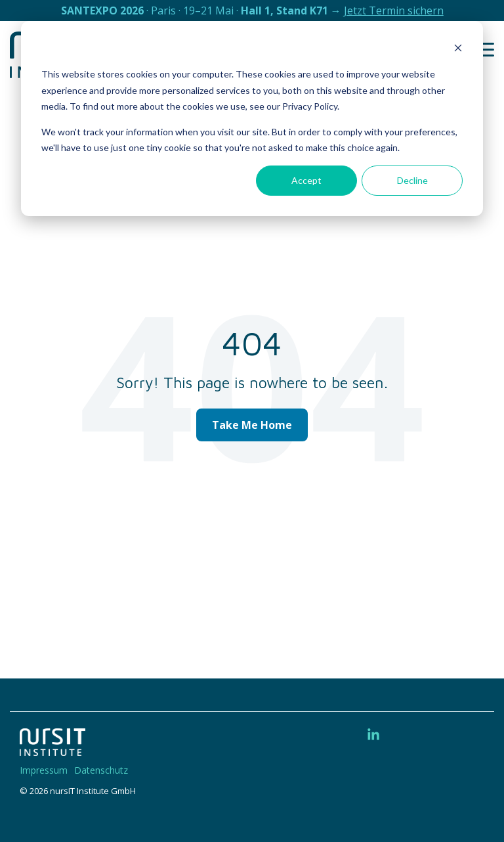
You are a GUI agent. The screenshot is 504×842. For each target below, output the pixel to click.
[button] (485, 49)
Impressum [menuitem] (44, 770)
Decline (412, 180)
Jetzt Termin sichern (394, 11)
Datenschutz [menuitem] (101, 770)
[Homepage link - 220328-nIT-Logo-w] (52, 749)
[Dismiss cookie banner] (458, 50)
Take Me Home (252, 425)
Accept (306, 180)
